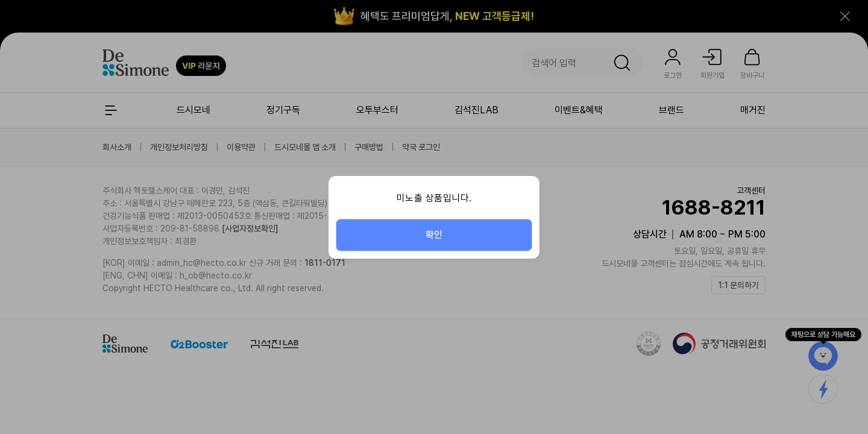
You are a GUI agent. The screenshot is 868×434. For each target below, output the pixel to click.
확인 (434, 235)
